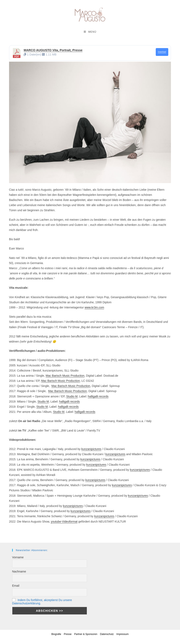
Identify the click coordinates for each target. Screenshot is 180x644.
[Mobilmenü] (90, 32)
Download (162, 52)
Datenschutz (107, 634)
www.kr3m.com (94, 307)
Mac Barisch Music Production (65, 376)
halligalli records (98, 396)
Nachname (19, 571)
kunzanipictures (91, 449)
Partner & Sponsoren (86, 634)
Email (16, 586)
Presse (68, 634)
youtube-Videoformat (64, 522)
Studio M (72, 396)
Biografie (56, 634)
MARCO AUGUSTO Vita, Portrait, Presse (53, 50)
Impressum (123, 634)
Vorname (18, 557)
